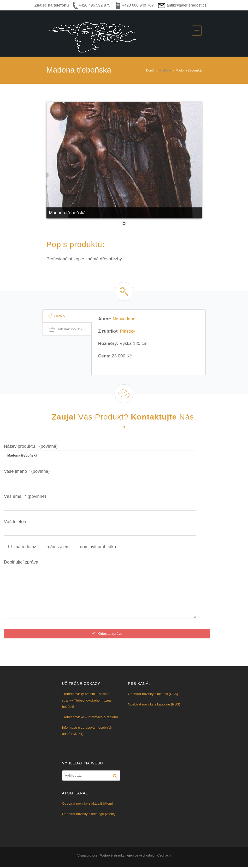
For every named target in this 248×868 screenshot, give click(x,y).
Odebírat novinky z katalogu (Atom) (89, 815)
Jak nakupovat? (67, 330)
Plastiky (128, 331)
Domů (150, 70)
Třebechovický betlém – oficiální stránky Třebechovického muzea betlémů (87, 701)
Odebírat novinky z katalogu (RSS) (154, 705)
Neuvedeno (124, 319)
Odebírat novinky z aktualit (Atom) (88, 804)
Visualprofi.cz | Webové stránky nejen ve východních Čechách (124, 856)
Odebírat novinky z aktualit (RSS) (153, 695)
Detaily (58, 316)
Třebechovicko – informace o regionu (90, 718)
